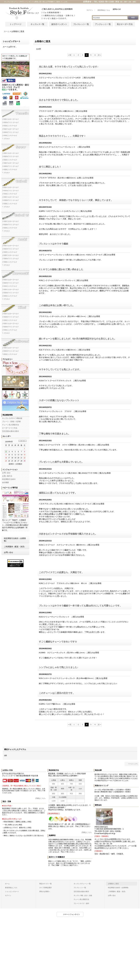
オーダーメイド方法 (10, 428)
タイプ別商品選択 (46, 888)
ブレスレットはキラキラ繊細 (53, 244)
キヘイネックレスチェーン (15, 307)
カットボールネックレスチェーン (15, 181)
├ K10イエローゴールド (10, 119)
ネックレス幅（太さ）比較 (83, 895)
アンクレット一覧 (103, 24)
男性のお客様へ (45, 891)
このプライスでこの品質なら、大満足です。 (61, 572)
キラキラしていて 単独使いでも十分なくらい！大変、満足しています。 (76, 200)
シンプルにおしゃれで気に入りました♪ (59, 667)
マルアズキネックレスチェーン (15, 273)
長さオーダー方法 (125, 24)
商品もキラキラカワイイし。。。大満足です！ (62, 136)
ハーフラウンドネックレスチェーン (15, 341)
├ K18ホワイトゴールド (10, 132)
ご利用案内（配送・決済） (15, 547)
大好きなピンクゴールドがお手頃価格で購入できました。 (68, 534)
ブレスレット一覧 (81, 24)
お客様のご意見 (113, 884)
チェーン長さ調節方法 (11, 425)
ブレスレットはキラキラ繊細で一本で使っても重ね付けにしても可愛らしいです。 (80, 606)
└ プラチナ (6, 139)
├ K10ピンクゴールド (10, 126)
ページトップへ (133, 764)
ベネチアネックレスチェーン (15, 113)
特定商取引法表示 (9, 479)
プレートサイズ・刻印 (81, 903)
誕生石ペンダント (59, 24)
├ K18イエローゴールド (10, 129)
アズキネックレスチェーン (15, 239)
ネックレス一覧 (37, 24)
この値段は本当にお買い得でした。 (57, 305)
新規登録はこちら (11, 888)
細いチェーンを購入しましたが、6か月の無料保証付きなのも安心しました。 (78, 339)
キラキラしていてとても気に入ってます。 (60, 369)
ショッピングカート (12, 891)
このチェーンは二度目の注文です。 (57, 693)
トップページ (16, 24)
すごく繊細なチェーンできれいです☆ (58, 642)
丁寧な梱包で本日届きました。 (55, 434)
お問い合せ (6, 473)
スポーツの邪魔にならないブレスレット (59, 400)
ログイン (8, 895)
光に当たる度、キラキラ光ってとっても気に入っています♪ (69, 67)
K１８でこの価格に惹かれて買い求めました (61, 269)
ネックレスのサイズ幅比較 (12, 418)
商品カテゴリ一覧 (46, 884)
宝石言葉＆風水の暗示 (11, 431)
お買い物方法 (7, 476)
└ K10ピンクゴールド (10, 354)
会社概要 (5, 482)
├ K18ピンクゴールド (10, 135)
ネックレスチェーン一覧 (82, 884)
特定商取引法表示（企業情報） (15, 540)
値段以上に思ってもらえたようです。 (58, 493)
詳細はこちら (40, 798)
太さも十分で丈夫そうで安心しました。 (59, 100)
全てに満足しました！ (50, 167)
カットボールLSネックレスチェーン (15, 215)
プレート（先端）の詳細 (11, 422)
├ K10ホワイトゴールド (10, 122)
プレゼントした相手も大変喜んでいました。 (61, 462)
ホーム (7, 884)
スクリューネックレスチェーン (15, 147)
